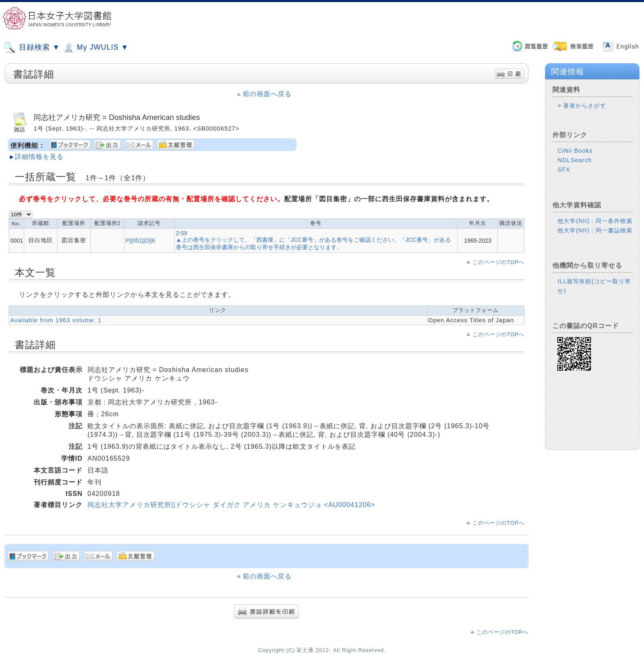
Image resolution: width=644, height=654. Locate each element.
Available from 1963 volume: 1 (56, 320)
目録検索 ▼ (32, 48)
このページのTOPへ (498, 262)
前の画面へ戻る (267, 94)
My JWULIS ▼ (95, 48)
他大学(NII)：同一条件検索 (595, 221)
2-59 (182, 233)
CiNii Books (575, 151)
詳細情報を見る (39, 157)
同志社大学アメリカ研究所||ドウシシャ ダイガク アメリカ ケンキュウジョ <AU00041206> (231, 505)
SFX (564, 170)
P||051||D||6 (140, 241)
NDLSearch (574, 160)
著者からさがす (585, 106)
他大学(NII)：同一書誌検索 (595, 230)
